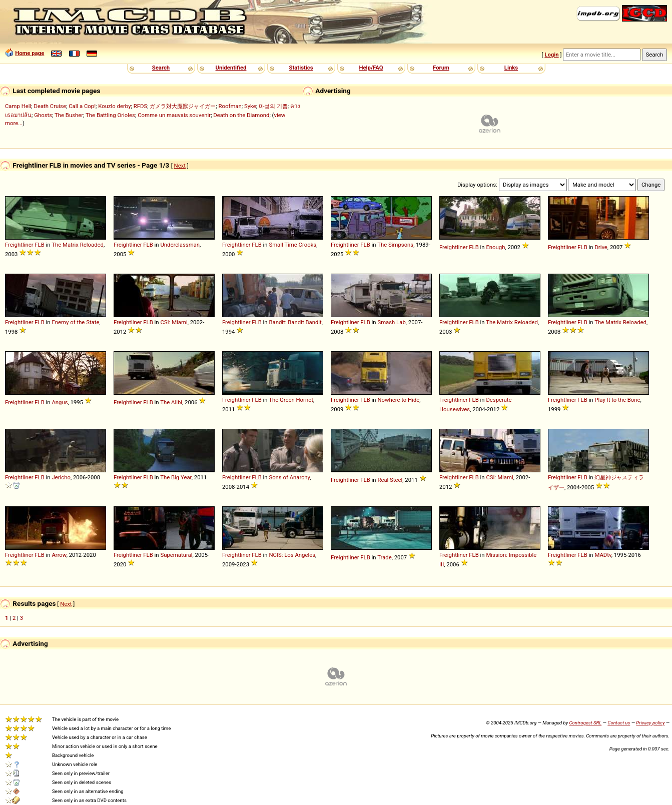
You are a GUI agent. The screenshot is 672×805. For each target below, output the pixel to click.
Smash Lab (391, 322)
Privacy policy (650, 723)
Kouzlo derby (114, 106)
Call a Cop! (82, 106)
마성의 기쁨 (273, 106)
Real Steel (390, 480)
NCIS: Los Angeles (292, 555)
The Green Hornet (291, 400)
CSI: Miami (174, 322)
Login (551, 55)
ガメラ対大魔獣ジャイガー (183, 106)
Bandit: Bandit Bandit (295, 322)
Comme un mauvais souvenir (174, 115)
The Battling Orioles (110, 115)
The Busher (69, 115)
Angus (60, 402)
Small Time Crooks (292, 245)
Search (161, 68)
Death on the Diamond (241, 115)
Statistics (301, 68)
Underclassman (180, 245)
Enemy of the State (75, 322)
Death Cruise (50, 106)
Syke (250, 106)
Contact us (619, 723)
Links (511, 68)
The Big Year (176, 477)
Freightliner (19, 245)
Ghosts (43, 115)
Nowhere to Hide (398, 400)
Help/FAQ (371, 68)
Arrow (59, 555)
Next (180, 166)
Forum (441, 68)
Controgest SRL (585, 723)
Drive (601, 247)
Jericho (61, 477)
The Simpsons (395, 245)
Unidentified (231, 68)
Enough (495, 247)
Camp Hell (18, 106)
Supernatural (176, 555)
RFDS (140, 106)
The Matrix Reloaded (78, 245)
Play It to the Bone (617, 400)
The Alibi (171, 402)
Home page (30, 53)
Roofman (230, 106)
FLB (39, 245)
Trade (385, 557)
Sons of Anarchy (289, 477)
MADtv (603, 555)
